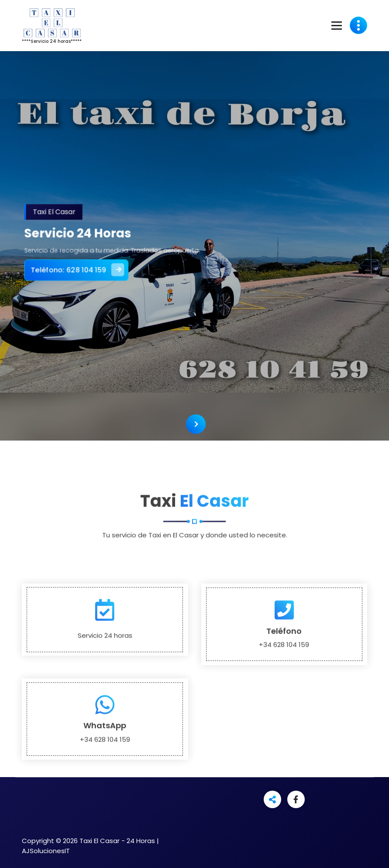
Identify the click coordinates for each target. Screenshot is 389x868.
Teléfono (284, 696)
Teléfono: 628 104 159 (89, 267)
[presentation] (196, 424)
